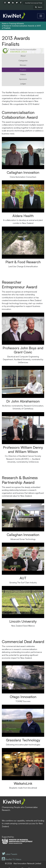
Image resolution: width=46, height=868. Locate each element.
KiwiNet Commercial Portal (34, 3)
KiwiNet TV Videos (12, 859)
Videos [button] (23, 74)
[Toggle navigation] (41, 16)
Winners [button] (23, 65)
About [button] (23, 56)
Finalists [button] (23, 70)
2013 (39, 26)
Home (4, 23)
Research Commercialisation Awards (19, 26)
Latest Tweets (10, 854)
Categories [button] (23, 60)
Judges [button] (23, 84)
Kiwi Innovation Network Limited (27, 863)
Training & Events (16, 23)
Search (39, 7)
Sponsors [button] (23, 79)
